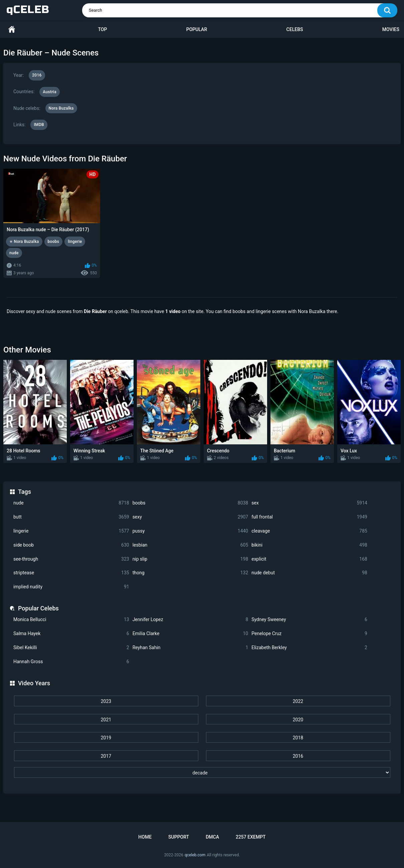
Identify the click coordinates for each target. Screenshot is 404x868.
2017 (106, 756)
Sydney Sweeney (309, 620)
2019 (106, 738)
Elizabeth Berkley (309, 648)
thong (190, 573)
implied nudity (71, 587)
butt (71, 517)
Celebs (295, 29)
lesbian (190, 545)
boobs (190, 503)
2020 (298, 720)
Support (179, 837)
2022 (298, 701)
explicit (309, 559)
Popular (197, 29)
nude (71, 503)
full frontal (309, 517)
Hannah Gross (71, 662)
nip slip (190, 559)
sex (309, 503)
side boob (71, 545)
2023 (106, 701)
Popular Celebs (38, 608)
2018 (298, 738)
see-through (71, 559)
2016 (298, 756)
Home (12, 30)
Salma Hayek (71, 634)
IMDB (39, 125)
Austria (50, 92)
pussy (190, 531)
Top (102, 29)
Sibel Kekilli (71, 648)
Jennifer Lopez (190, 620)
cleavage (309, 531)
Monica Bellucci (71, 620)
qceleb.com (195, 855)
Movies (391, 29)
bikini (309, 545)
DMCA (212, 837)
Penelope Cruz (309, 634)
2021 (106, 720)
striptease (71, 573)
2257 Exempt (251, 837)
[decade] (202, 772)
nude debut (309, 573)
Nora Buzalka (61, 108)
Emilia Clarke (190, 634)
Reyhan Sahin (190, 648)
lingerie (71, 531)
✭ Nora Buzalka (24, 242)
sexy (190, 517)
